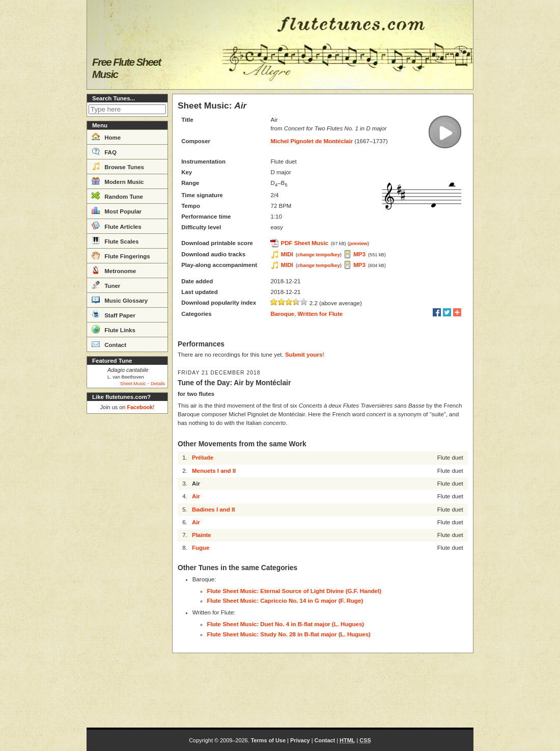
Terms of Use (268, 740)
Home (106, 137)
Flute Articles (117, 226)
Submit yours (304, 355)
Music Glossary (120, 300)
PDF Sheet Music (304, 243)
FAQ (104, 151)
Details (158, 384)
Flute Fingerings (121, 255)
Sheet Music (133, 384)
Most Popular (117, 210)
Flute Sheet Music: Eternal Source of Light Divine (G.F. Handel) (294, 591)
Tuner (106, 285)
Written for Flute (320, 314)
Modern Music (118, 181)
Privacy (300, 740)
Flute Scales (115, 240)
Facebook (140, 407)
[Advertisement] (127, 571)
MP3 (359, 254)
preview (358, 243)
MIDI (287, 254)
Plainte (202, 535)
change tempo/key (319, 254)
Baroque (282, 314)
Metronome (114, 270)
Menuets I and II (214, 471)
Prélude (203, 458)
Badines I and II (213, 509)
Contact (109, 344)
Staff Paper (114, 314)
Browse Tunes (118, 166)
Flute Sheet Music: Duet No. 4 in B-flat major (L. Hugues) (286, 624)
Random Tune (117, 196)
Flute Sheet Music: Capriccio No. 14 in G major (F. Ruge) (285, 601)
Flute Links (114, 329)
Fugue (201, 548)
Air (196, 496)
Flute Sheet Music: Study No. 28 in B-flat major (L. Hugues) (289, 634)
